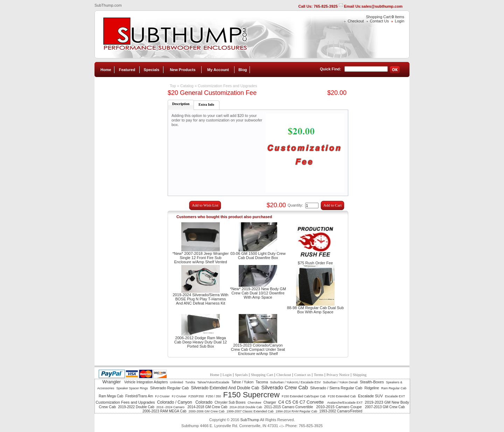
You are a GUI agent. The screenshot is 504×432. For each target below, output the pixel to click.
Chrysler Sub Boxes (230, 402)
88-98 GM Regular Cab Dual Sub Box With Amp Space (315, 310)
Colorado (204, 402)
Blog (243, 70)
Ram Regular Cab (394, 388)
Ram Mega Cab (111, 396)
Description (181, 104)
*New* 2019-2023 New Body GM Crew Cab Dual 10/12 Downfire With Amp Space (258, 293)
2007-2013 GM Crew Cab (385, 407)
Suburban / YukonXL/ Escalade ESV (296, 382)
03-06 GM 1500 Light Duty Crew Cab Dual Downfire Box (258, 256)
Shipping (359, 375)
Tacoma (262, 382)
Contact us (303, 375)
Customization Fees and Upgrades (227, 86)
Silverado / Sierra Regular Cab (336, 388)
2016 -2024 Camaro (171, 407)
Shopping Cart (262, 375)
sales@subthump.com (382, 6)
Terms (318, 375)
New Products (183, 70)
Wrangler (112, 382)
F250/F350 (196, 396)
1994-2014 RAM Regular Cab (297, 411)
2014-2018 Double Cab (246, 407)
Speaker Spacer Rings (132, 388)
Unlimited (177, 382)
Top (173, 86)
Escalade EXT (395, 396)
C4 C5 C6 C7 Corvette (302, 402)
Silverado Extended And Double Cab (225, 388)
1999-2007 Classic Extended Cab (250, 411)
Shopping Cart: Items (385, 17)
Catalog (187, 86)
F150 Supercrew (251, 395)
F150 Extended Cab (342, 396)
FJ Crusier (162, 396)
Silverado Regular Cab (170, 388)
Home (106, 70)
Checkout (356, 21)
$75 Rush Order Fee (315, 263)
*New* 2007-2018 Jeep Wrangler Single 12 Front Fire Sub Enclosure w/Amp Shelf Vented (201, 258)
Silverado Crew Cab (284, 387)
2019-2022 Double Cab (136, 407)
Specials (152, 70)
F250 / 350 (213, 396)
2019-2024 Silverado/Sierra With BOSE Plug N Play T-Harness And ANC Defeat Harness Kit (201, 299)
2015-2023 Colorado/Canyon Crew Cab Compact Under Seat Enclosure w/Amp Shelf (258, 349)
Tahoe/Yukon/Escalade (213, 382)
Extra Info (206, 104)
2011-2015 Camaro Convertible (289, 407)
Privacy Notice (338, 375)
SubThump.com (108, 5)
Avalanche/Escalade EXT (345, 403)
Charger (270, 402)
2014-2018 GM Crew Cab (208, 407)
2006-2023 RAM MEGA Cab (164, 411)
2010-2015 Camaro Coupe (339, 407)
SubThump (250, 420)
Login (400, 21)
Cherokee (255, 403)
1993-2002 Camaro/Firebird (341, 411)
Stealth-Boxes (372, 382)
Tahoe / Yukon (242, 382)
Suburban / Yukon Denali (340, 382)
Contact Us (379, 21)
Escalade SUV (370, 396)
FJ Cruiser (179, 396)
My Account (218, 70)
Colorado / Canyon (175, 402)
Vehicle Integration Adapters (146, 382)
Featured (127, 70)
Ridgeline (372, 388)
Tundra (190, 382)
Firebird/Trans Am (139, 396)
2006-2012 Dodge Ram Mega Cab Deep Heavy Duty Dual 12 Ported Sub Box (201, 342)
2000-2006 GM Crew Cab (207, 411)
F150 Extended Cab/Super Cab (304, 396)
